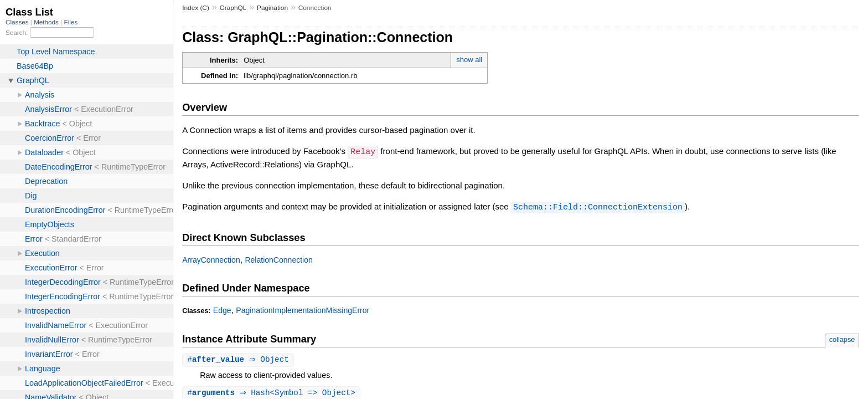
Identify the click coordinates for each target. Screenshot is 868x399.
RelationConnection (278, 259)
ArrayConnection (211, 259)
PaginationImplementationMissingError (303, 309)
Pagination (272, 8)
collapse (842, 338)
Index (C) (196, 8)
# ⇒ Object (239, 359)
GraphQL (233, 8)
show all (469, 60)
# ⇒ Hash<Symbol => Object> (273, 393)
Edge (222, 309)
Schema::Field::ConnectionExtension (598, 206)
